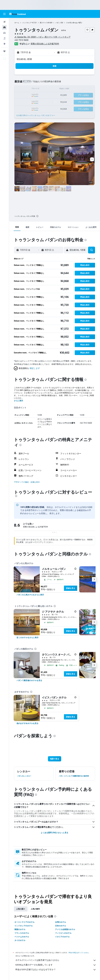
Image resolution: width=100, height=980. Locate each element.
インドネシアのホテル (24, 926)
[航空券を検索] (4, 22)
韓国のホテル (20, 929)
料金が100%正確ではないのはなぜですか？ (56, 970)
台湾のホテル (61, 922)
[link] (30, 595)
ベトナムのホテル (22, 937)
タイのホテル (20, 940)
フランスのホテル (22, 933)
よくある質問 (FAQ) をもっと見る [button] (54, 833)
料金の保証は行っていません (79, 953)
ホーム (17, 23)
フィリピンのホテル (63, 933)
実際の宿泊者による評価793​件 (45, 44)
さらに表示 (18, 401)
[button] (4, 14)
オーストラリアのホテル (24, 922)
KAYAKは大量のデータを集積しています (56, 965)
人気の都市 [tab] (35, 909)
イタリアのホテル (62, 937)
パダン (58, 23)
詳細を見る (71, 588)
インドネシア (27, 23)
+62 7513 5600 (21, 40)
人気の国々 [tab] (21, 909)
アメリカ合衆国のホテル (65, 929)
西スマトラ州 (45, 23)
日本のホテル (61, 926)
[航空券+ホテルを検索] (4, 38)
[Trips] (4, 51)
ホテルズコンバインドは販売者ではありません (56, 960)
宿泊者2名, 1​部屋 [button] (24, 59)
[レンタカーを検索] (4, 33)
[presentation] (37, 216)
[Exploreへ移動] (4, 44)
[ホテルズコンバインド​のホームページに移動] (18, 14)
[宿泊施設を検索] (4, 27)
